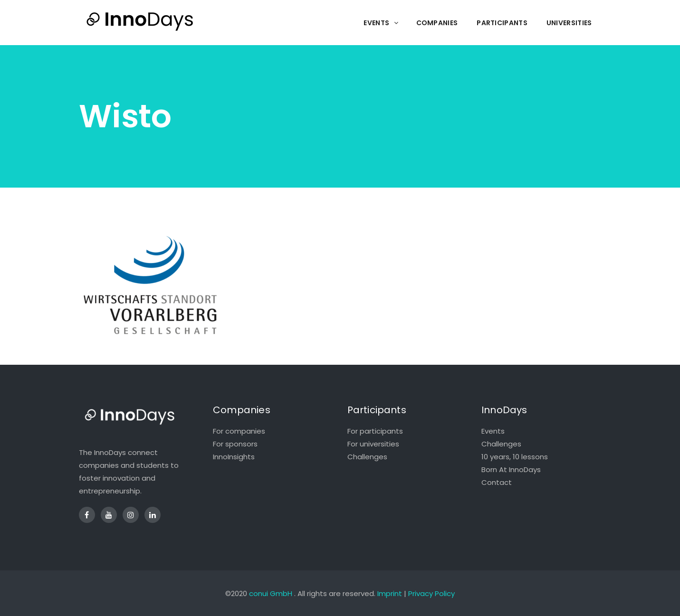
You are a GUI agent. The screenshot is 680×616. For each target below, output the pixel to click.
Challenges (367, 457)
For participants (375, 431)
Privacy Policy (431, 593)
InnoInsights (234, 457)
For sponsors (235, 444)
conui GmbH (271, 593)
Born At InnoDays (511, 469)
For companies (239, 431)
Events (493, 431)
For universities (373, 444)
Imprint (390, 593)
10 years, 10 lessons (515, 457)
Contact (497, 482)
